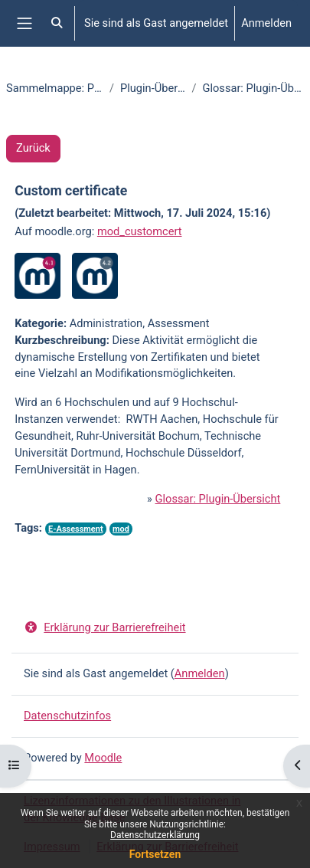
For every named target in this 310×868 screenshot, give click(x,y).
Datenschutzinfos (67, 716)
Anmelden (266, 23)
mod (121, 529)
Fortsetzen (155, 854)
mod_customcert (140, 231)
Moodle (103, 758)
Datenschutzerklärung (155, 835)
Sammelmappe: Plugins (55, 88)
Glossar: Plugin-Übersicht (218, 499)
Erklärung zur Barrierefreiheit (105, 627)
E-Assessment (76, 529)
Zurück (33, 148)
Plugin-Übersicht (153, 88)
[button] (57, 23)
